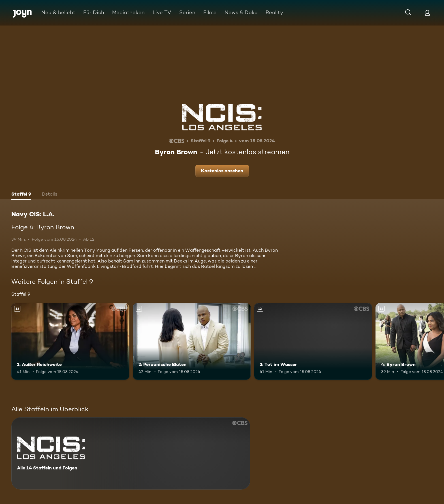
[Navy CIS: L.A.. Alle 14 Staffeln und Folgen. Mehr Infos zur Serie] (131, 453)
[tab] (21, 195)
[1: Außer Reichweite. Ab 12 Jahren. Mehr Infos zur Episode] (70, 341)
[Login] (427, 13)
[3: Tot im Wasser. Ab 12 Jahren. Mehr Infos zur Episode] (313, 341)
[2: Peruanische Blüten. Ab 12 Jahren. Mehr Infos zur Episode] (192, 341)
